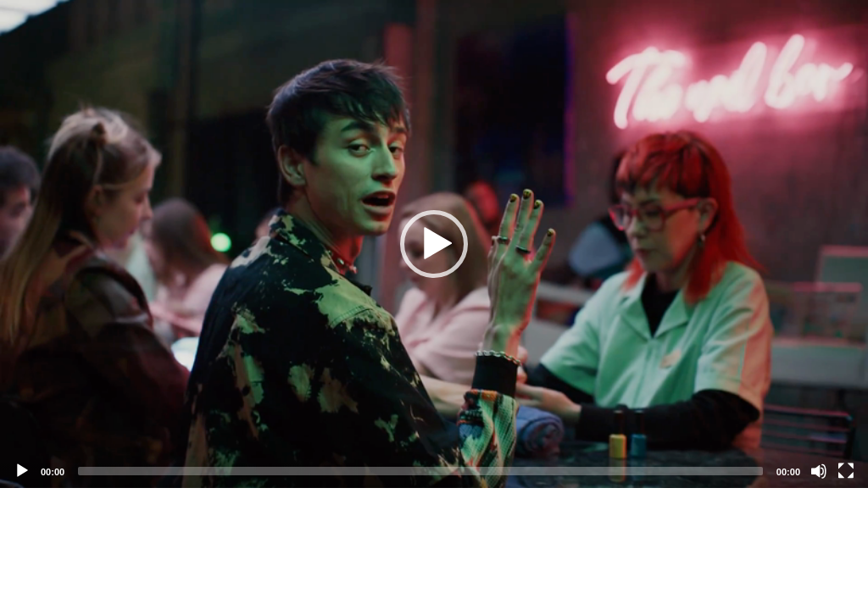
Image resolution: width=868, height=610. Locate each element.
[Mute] (819, 471)
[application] (434, 244)
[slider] (420, 471)
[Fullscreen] (846, 471)
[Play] (22, 471)
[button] (434, 244)
